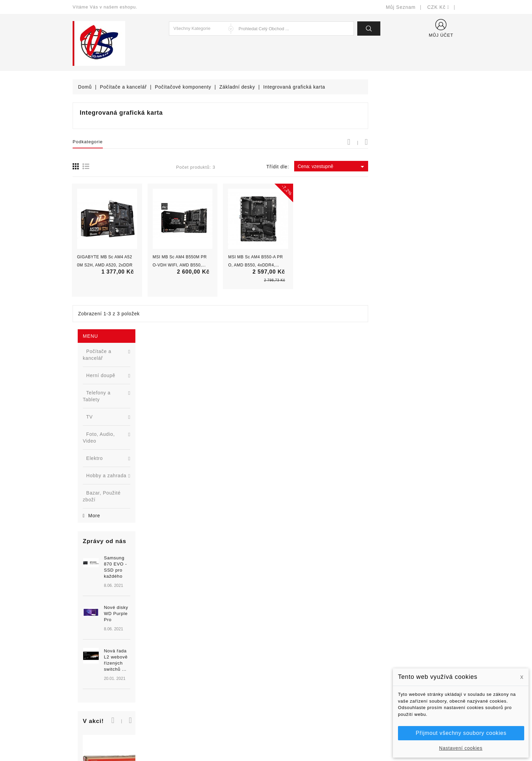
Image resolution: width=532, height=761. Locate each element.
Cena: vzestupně (423, 167)
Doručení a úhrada (292, 644)
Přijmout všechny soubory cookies (461, 733)
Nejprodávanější (191, 664)
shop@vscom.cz (100, 695)
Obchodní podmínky (294, 664)
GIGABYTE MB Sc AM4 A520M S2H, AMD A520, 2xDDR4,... (196, 265)
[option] (113, 339)
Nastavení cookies (461, 748)
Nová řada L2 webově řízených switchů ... (125, 365)
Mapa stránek (287, 705)
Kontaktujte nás (289, 695)
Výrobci (180, 674)
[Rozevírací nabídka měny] (438, 7)
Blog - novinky (188, 684)
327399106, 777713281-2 (110, 684)
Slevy (178, 644)
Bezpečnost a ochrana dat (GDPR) (310, 654)
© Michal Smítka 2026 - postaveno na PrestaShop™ (266, 738)
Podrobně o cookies (294, 684)
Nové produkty (188, 654)
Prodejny (281, 715)
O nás (278, 674)
